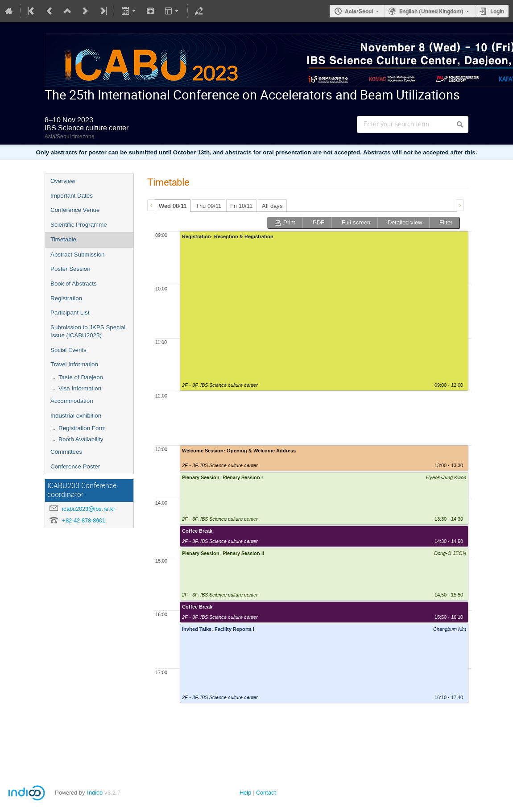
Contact (266, 793)
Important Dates (72, 196)
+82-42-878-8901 (84, 520)
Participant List (70, 313)
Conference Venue (75, 210)
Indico (95, 793)
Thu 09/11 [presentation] (209, 206)
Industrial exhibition (76, 416)
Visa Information (80, 388)
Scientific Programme (79, 225)
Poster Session (70, 269)
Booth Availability (81, 439)
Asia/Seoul (359, 11)
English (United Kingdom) (431, 11)
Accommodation (72, 401)
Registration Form (82, 428)
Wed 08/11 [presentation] (173, 206)
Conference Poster (75, 466)
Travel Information (74, 364)
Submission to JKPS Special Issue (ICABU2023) (88, 331)
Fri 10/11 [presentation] (241, 206)
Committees (66, 452)
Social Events (68, 350)
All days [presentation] (272, 206)
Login (497, 11)
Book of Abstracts (74, 284)
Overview (63, 181)
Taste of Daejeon (81, 377)
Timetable (63, 239)
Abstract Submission (77, 255)
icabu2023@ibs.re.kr (89, 509)
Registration (66, 298)
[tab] (173, 206)
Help (245, 793)
